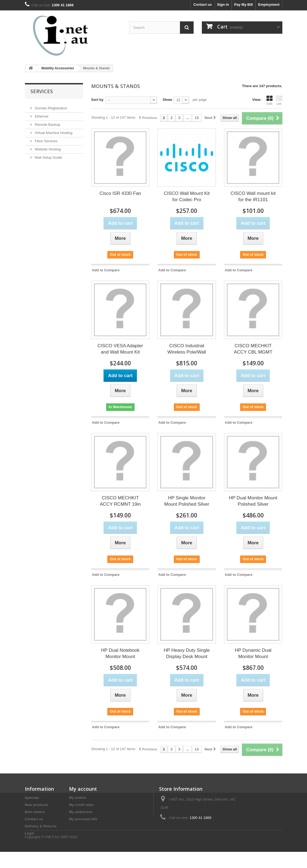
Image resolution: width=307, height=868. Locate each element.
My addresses (81, 812)
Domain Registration (51, 106)
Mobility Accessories (58, 68)
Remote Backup (47, 122)
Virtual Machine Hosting (53, 131)
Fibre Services (46, 139)
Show (167, 100)
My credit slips (81, 805)
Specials (32, 798)
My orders (78, 798)
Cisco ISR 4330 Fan (120, 193)
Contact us (203, 5)
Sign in (223, 5)
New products (37, 805)
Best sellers (35, 812)
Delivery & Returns (41, 826)
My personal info (83, 819)
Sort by (97, 100)
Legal (30, 833)
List (279, 100)
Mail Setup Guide (48, 155)
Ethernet (41, 114)
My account (83, 789)
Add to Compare (106, 270)
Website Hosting (47, 147)
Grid (269, 100)
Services (42, 91)
